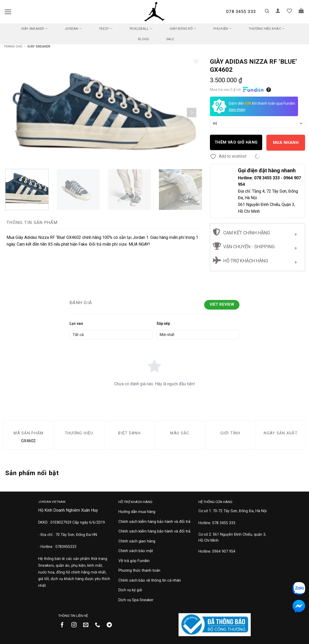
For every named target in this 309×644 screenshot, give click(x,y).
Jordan (73, 29)
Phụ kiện (222, 29)
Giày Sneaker (35, 29)
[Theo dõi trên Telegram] (111, 625)
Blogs (143, 39)
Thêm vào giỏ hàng (236, 142)
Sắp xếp (163, 323)
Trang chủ (13, 46)
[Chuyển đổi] (296, 233)
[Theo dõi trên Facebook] (64, 625)
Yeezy (106, 29)
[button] (8, 12)
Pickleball (141, 29)
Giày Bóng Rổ (183, 29)
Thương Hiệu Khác (267, 29)
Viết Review (222, 305)
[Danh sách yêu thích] (289, 11)
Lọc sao (76, 323)
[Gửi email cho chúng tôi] (88, 625)
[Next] (192, 113)
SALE (170, 39)
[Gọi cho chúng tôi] (99, 625)
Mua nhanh (286, 143)
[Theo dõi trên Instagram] (76, 625)
